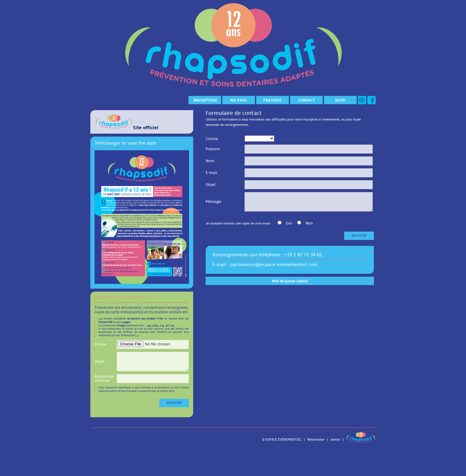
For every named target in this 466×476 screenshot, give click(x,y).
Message (213, 202)
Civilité (212, 139)
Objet (99, 362)
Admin (335, 440)
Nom (210, 161)
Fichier (100, 344)
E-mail (211, 173)
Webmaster (316, 440)
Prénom (213, 149)
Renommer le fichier (104, 379)
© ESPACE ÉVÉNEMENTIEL (282, 440)
